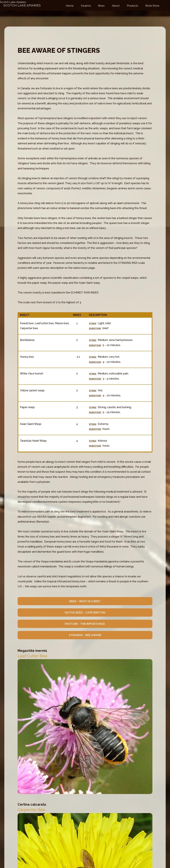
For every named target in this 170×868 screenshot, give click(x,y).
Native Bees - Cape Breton (85, 613)
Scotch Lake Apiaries (13, 2)
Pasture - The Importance (85, 624)
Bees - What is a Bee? (85, 601)
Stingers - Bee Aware (85, 635)
